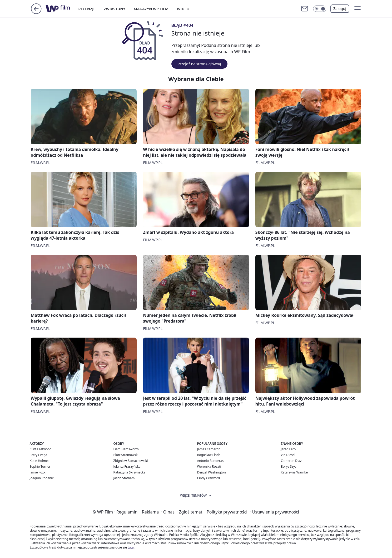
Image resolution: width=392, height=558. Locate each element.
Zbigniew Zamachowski (131, 461)
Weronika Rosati (209, 466)
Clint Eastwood (41, 449)
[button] (358, 9)
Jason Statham (124, 478)
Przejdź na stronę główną (199, 64)
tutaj (131, 547)
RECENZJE (87, 9)
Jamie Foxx (38, 472)
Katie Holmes (39, 461)
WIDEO (183, 9)
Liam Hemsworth (126, 449)
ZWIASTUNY (115, 9)
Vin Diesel (288, 455)
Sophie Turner (40, 466)
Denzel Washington (212, 472)
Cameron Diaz (291, 461)
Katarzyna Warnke (294, 472)
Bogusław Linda (209, 455)
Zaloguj (340, 9)
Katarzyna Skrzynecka (130, 472)
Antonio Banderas (210, 461)
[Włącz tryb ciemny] (320, 9)
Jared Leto (288, 449)
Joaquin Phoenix (42, 478)
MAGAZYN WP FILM (151, 9)
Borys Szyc (289, 466)
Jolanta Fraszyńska (127, 466)
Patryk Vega (39, 455)
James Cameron (209, 449)
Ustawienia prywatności (274, 512)
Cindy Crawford (209, 478)
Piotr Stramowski (126, 455)
